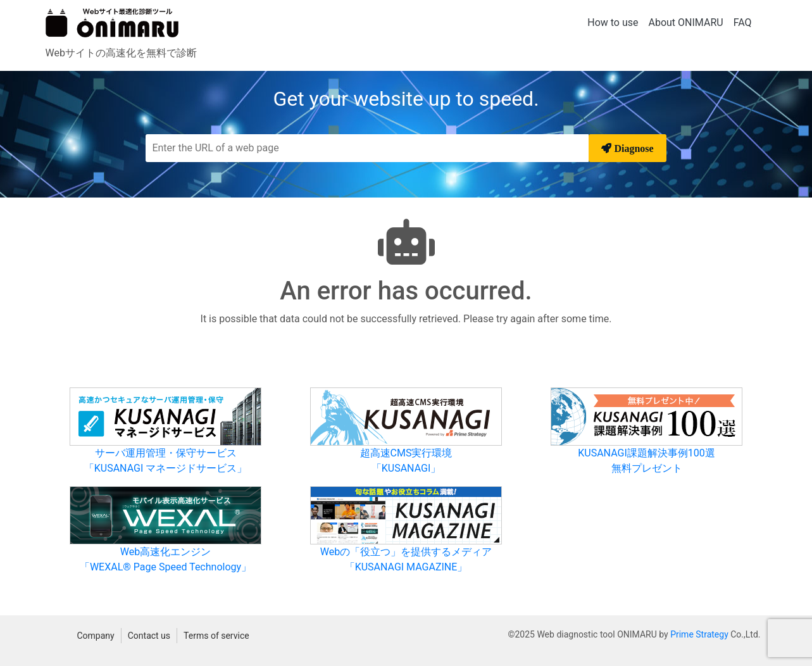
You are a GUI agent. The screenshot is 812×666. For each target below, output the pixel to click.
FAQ (743, 22)
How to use (613, 22)
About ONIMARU (686, 22)
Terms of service (216, 636)
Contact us (149, 636)
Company (96, 636)
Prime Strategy (699, 634)
